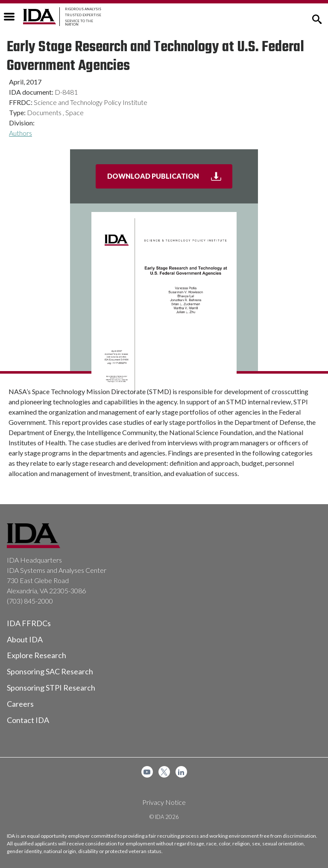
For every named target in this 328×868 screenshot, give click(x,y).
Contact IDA (28, 720)
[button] (317, 18)
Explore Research (37, 655)
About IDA (25, 639)
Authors (20, 133)
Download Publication (170, 180)
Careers (20, 704)
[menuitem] (147, 772)
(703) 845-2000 (30, 601)
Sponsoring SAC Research (50, 671)
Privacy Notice (164, 802)
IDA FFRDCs (29, 623)
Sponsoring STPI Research (51, 688)
